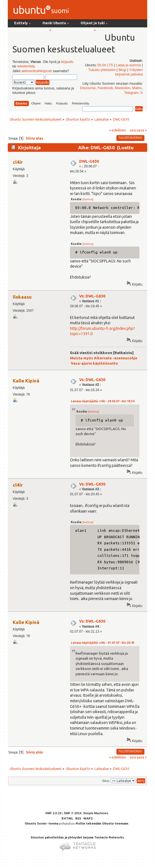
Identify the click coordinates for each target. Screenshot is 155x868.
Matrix (137, 88)
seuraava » (138, 130)
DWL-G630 (89, 161)
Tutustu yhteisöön (102, 70)
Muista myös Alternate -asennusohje (104, 358)
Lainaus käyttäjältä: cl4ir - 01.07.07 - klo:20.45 (103, 643)
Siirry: (106, 781)
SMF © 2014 (73, 813)
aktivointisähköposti (37, 71)
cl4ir (18, 162)
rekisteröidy (26, 66)
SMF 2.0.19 (53, 813)
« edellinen (118, 130)
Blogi (122, 70)
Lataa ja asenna (128, 65)
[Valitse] (88, 199)
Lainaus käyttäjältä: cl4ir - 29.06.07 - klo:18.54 (103, 401)
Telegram (131, 93)
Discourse (88, 88)
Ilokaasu (22, 297)
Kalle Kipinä (26, 381)
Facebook (105, 88)
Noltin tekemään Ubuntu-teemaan (102, 823)
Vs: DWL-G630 (92, 296)
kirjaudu (67, 62)
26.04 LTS (105, 65)
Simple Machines (96, 813)
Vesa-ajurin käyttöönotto (94, 363)
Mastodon (123, 88)
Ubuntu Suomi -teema (42, 823)
